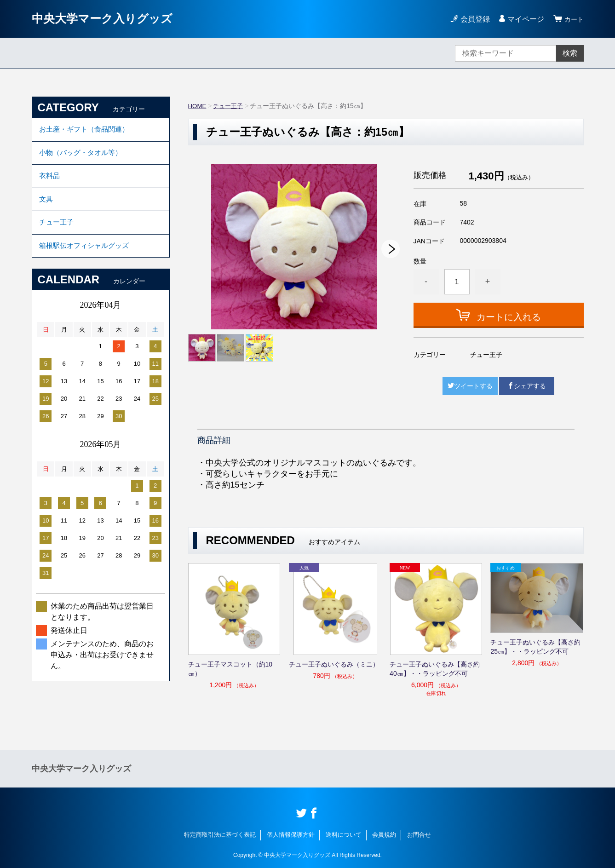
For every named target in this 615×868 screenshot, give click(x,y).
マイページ (523, 19)
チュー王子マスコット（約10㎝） (230, 669)
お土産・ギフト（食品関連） (87, 130)
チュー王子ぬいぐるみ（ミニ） (334, 664)
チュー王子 (230, 106)
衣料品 (50, 181)
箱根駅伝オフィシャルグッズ (87, 257)
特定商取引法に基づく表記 (220, 835)
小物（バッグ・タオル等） (83, 156)
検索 (570, 53)
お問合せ (419, 835)
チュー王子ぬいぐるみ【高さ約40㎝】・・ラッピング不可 (435, 669)
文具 (46, 206)
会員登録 (472, 19)
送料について (344, 835)
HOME (198, 106)
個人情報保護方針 (291, 835)
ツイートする (470, 386)
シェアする (527, 386)
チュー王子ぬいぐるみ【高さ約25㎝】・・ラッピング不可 (535, 647)
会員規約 (384, 835)
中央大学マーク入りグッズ (110, 19)
